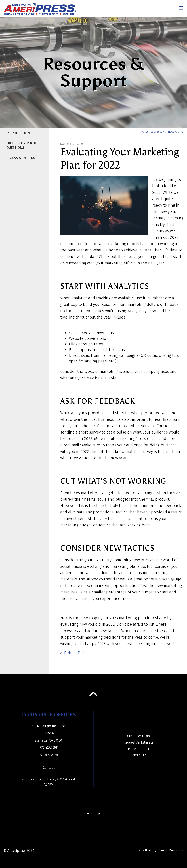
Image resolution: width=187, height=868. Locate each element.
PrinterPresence (170, 850)
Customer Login (139, 736)
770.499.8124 (49, 755)
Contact (49, 768)
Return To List (76, 653)
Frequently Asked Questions (21, 145)
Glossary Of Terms (22, 158)
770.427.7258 (49, 748)
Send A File (139, 755)
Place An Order (139, 749)
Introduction (18, 133)
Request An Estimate (139, 742)
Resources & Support (153, 132)
